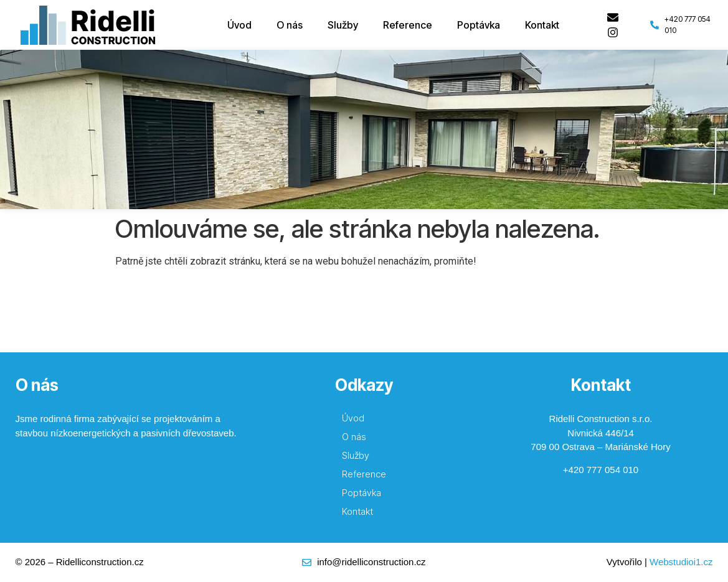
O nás (290, 25)
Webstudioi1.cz (681, 562)
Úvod (239, 25)
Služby (343, 25)
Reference (408, 25)
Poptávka (479, 25)
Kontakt (542, 25)
